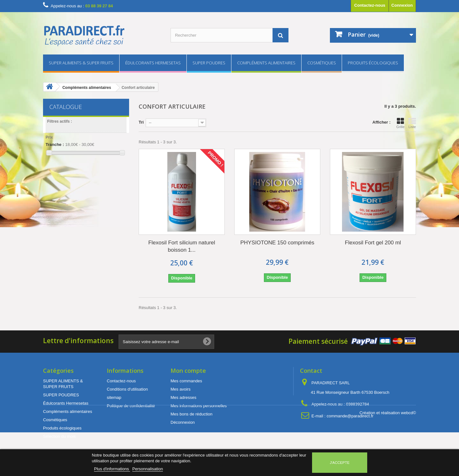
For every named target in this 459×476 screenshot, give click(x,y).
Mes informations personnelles (199, 406)
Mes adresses (183, 397)
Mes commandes (186, 381)
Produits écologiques (373, 63)
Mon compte (188, 371)
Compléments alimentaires (266, 63)
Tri (141, 122)
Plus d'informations (112, 469)
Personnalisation (148, 469)
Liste (412, 123)
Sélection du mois (59, 436)
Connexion (402, 5)
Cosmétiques (322, 63)
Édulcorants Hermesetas (153, 63)
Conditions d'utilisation (127, 389)
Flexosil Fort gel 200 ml (373, 243)
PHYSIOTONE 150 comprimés (277, 243)
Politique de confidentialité (131, 406)
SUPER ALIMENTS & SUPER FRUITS (81, 63)
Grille (400, 123)
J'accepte (340, 463)
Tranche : (55, 144)
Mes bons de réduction (192, 414)
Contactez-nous (370, 5)
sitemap (114, 397)
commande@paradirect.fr (350, 416)
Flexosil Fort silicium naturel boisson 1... (182, 246)
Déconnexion (183, 422)
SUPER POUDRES (209, 63)
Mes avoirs (181, 389)
